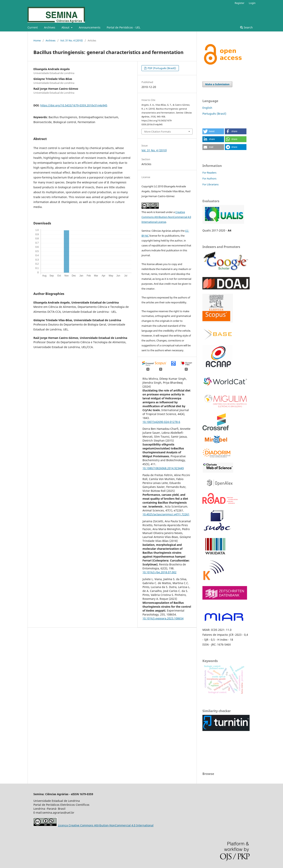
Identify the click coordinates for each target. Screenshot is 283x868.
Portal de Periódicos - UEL (124, 27)
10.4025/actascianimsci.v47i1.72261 (166, 514)
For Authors (209, 178)
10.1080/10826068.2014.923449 (163, 468)
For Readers (209, 173)
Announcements (90, 27)
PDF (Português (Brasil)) (162, 68)
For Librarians (210, 184)
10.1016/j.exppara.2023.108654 (163, 618)
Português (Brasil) (214, 114)
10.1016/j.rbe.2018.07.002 (159, 572)
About (66, 27)
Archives (50, 27)
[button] (213, 131)
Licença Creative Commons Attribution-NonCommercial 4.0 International (106, 825)
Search (246, 27)
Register (239, 3)
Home (37, 40)
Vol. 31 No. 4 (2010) (72, 40)
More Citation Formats (158, 132)
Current (33, 27)
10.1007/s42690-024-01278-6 (161, 422)
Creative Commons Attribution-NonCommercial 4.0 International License (166, 217)
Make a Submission (217, 84)
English (207, 108)
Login (252, 3)
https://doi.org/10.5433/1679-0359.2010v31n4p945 (74, 105)
